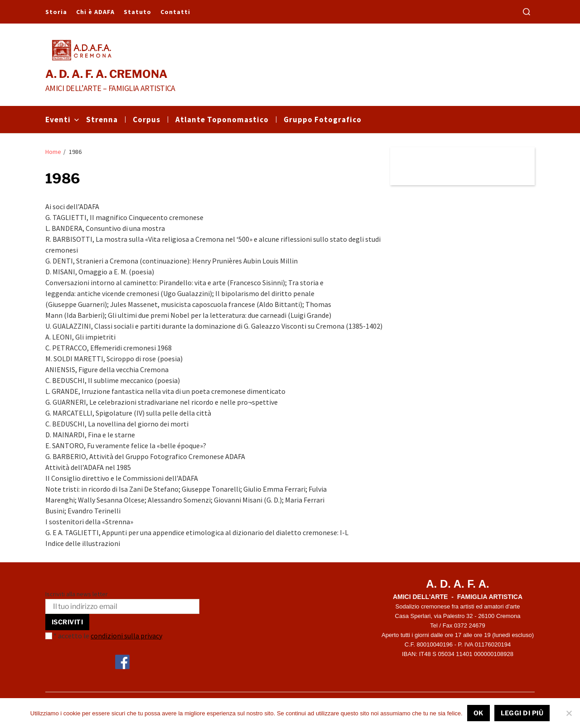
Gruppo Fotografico (323, 120)
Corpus (147, 120)
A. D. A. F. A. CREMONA (106, 74)
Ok (478, 713)
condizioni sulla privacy (126, 636)
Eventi (62, 120)
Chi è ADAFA (95, 12)
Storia (56, 12)
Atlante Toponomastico (222, 120)
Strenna (102, 120)
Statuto (138, 12)
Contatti (175, 12)
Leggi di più (522, 713)
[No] (569, 713)
